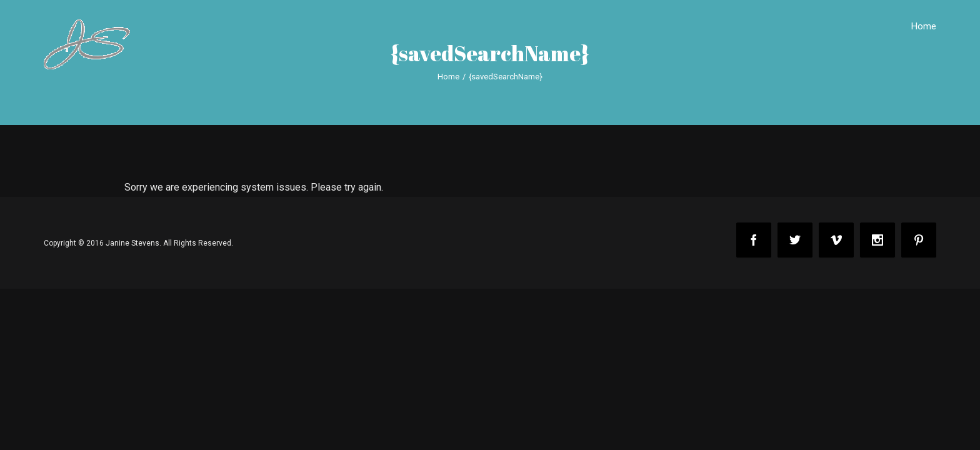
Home (924, 26)
